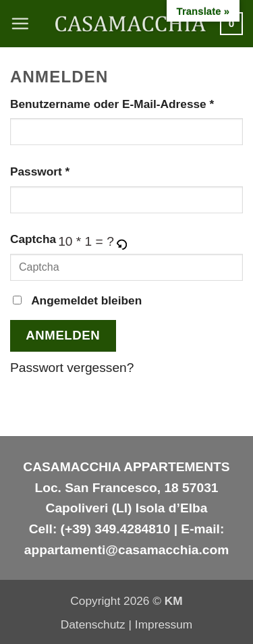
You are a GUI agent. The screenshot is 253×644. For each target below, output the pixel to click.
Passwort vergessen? (72, 368)
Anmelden (63, 335)
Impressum (164, 624)
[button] (20, 23)
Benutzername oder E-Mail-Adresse (126, 103)
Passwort (73, 170)
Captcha (33, 239)
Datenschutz (93, 624)
